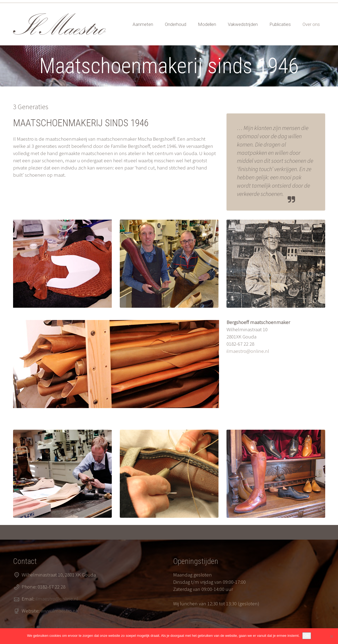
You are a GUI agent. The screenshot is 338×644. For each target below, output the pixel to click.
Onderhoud (176, 24)
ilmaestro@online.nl (248, 351)
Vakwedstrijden (243, 24)
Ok (307, 636)
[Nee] (331, 636)
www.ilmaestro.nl (59, 611)
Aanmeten (143, 24)
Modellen (207, 24)
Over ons (311, 24)
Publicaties (280, 24)
